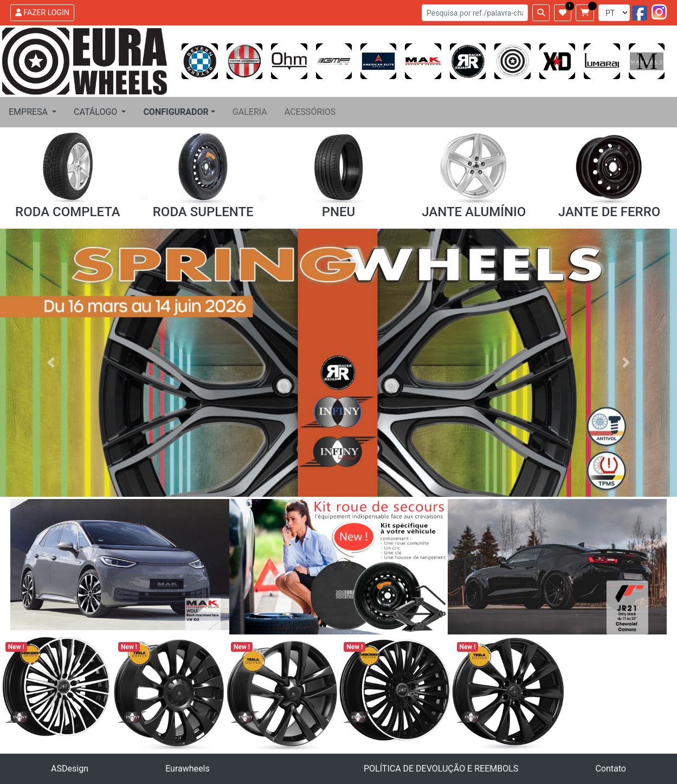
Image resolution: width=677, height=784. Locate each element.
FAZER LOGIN (42, 12)
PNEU (339, 212)
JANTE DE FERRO (610, 212)
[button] (179, 112)
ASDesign (70, 769)
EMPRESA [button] (29, 112)
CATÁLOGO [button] (96, 112)
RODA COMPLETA (68, 212)
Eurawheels (188, 769)
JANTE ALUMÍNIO (474, 212)
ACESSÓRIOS (310, 112)
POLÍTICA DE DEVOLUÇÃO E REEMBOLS (441, 769)
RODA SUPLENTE (203, 212)
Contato (611, 769)
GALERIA (250, 112)
